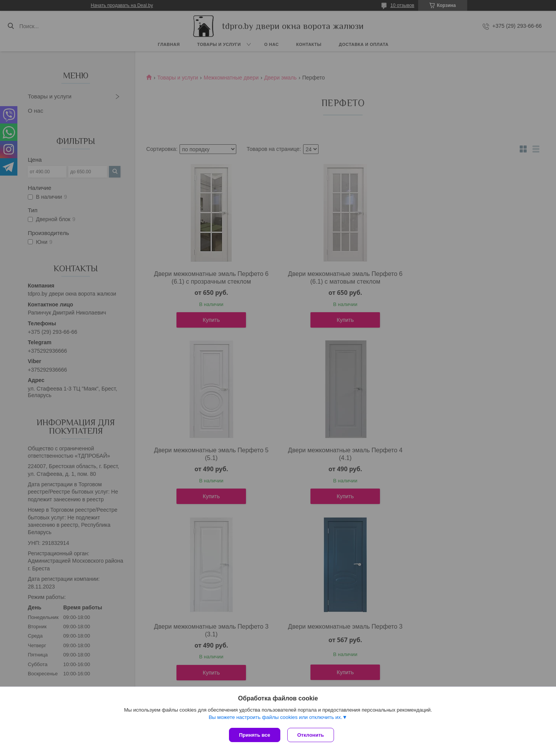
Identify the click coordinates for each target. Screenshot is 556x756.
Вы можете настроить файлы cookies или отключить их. (275, 718)
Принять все (255, 735)
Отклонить (311, 735)
